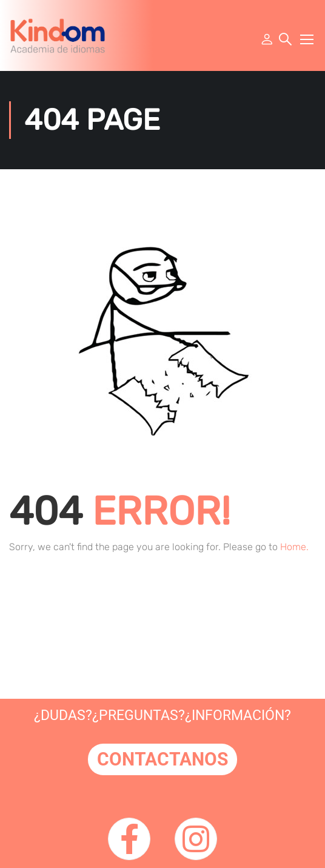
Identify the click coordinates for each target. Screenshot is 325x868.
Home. (294, 547)
